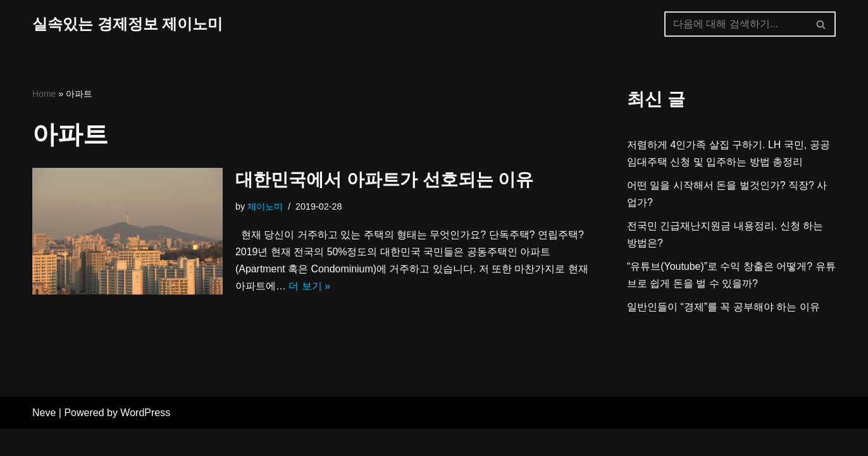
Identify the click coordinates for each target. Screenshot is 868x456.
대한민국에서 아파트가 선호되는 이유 (384, 180)
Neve (44, 440)
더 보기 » (323, 287)
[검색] (736, 24)
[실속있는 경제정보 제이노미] (127, 24)
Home (44, 94)
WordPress (145, 440)
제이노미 (265, 206)
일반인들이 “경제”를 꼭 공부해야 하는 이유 (723, 308)
